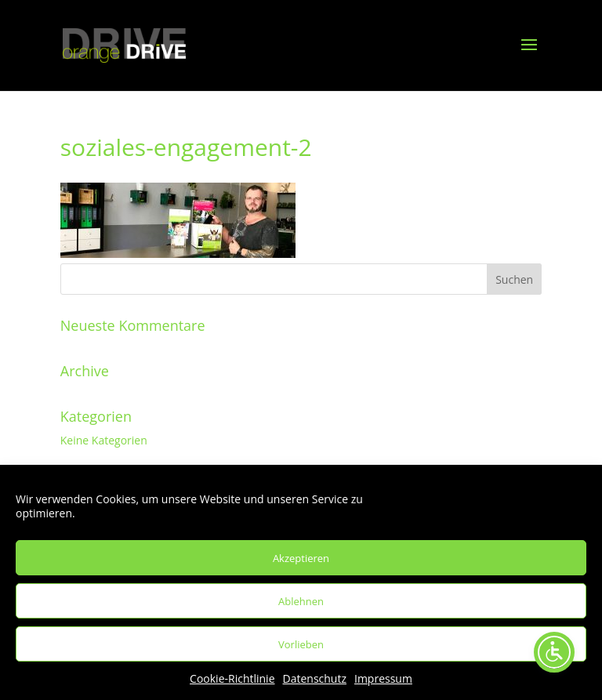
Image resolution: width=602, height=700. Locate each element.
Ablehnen (301, 601)
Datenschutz (315, 678)
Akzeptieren (301, 558)
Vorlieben (301, 644)
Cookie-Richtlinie (232, 678)
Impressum (383, 678)
